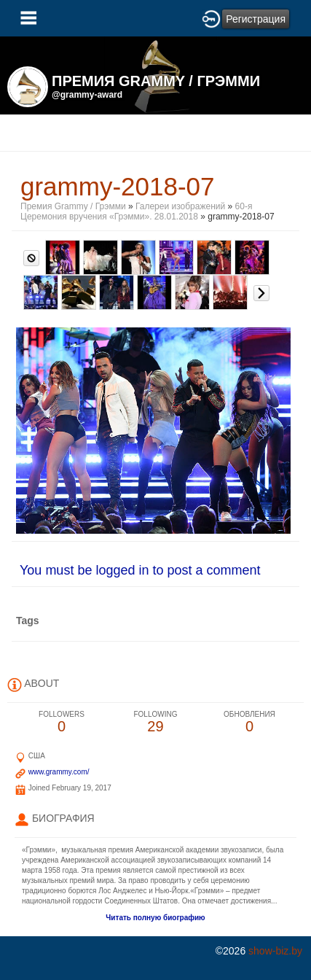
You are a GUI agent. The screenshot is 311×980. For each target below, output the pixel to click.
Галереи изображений (180, 206)
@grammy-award (87, 95)
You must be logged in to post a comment (140, 570)
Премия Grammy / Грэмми (73, 206)
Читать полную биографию (155, 918)
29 (155, 722)
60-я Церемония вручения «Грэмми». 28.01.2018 (136, 211)
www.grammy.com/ (59, 772)
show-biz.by (275, 951)
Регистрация (256, 19)
